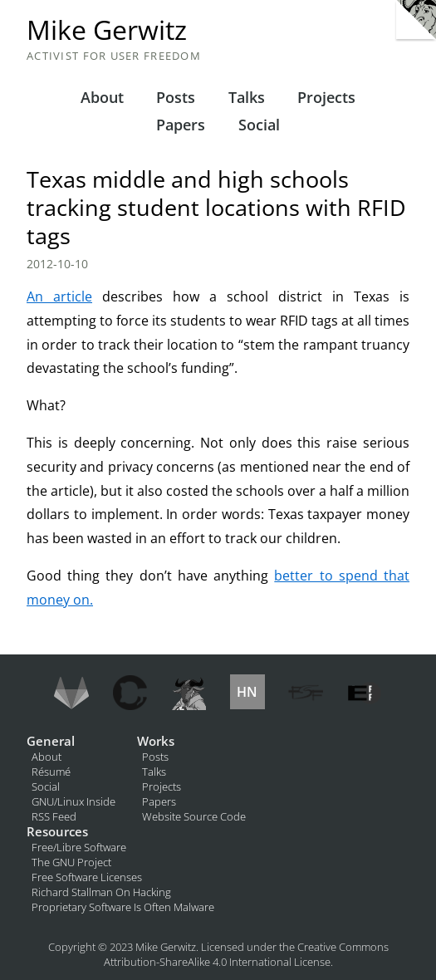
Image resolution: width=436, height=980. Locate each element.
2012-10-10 (57, 264)
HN (247, 692)
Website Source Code (194, 816)
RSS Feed (54, 816)
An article (59, 296)
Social (259, 125)
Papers (181, 125)
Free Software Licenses (87, 877)
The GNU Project (71, 862)
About (102, 97)
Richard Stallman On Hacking (101, 892)
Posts (176, 97)
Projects (326, 97)
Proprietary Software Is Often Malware (123, 907)
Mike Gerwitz (107, 29)
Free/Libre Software (79, 847)
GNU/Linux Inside (73, 801)
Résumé (51, 772)
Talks (247, 97)
